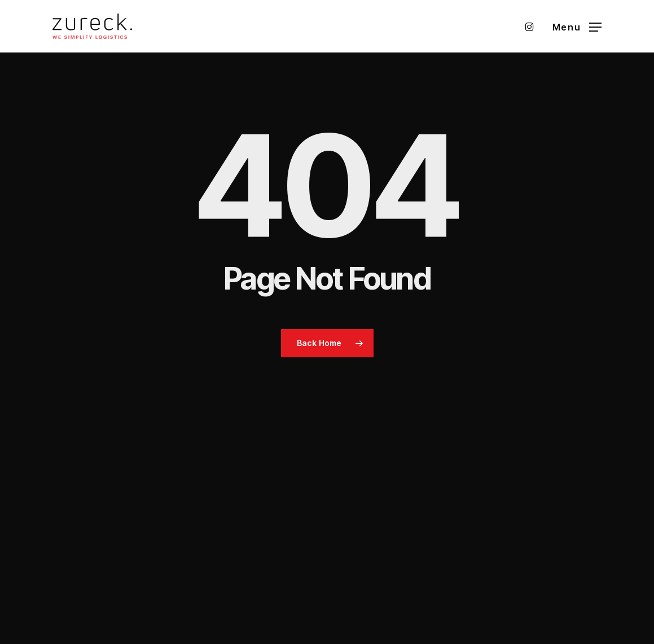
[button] (577, 26)
